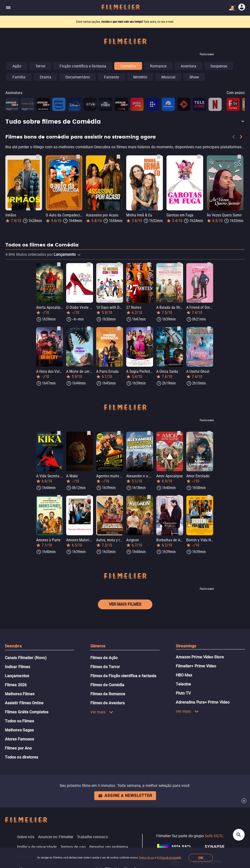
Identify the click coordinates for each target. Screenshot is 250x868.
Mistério (140, 77)
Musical (168, 77)
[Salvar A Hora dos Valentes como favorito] (59, 329)
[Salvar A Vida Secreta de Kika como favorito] (59, 433)
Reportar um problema (109, 847)
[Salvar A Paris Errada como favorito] (119, 329)
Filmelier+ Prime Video (196, 666)
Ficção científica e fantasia (83, 66)
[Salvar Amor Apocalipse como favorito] (179, 433)
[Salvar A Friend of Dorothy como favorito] (209, 265)
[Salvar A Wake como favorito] (89, 433)
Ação (17, 66)
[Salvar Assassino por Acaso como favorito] (118, 157)
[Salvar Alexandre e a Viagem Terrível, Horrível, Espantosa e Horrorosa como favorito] (149, 433)
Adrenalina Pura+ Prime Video (203, 702)
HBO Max (184, 675)
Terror (40, 66)
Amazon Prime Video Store (200, 657)
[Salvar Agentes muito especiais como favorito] (119, 433)
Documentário (78, 77)
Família (19, 77)
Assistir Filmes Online (24, 703)
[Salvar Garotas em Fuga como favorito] (199, 157)
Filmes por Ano (18, 748)
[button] (125, 122)
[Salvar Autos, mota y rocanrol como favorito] (119, 497)
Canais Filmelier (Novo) (26, 658)
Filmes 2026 (16, 685)
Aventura (188, 66)
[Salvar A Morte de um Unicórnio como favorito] (89, 329)
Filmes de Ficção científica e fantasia (123, 676)
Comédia (128, 66)
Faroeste (112, 77)
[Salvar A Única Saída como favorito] (179, 329)
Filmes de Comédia (107, 685)
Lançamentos (17, 676)
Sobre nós (26, 837)
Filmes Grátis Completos (27, 712)
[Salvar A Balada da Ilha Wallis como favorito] (179, 265)
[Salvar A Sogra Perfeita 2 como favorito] (149, 329)
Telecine (183, 684)
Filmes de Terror (105, 667)
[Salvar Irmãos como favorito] (38, 157)
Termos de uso (146, 858)
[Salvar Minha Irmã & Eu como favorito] (159, 157)
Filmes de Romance (108, 694)
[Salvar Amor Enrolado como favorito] (209, 433)
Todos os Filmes (19, 721)
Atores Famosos (19, 739)
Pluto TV (183, 693)
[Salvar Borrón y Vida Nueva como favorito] (209, 497)
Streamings (186, 646)
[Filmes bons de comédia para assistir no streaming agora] (125, 148)
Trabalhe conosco (92, 837)
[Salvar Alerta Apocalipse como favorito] (59, 265)
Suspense (219, 66)
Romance (158, 66)
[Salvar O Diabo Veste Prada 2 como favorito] (89, 265)
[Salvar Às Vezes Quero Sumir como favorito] (239, 157)
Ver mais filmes (125, 604)
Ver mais (102, 712)
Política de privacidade (169, 858)
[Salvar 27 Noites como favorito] (149, 265)
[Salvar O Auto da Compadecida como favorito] (78, 157)
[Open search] (239, 835)
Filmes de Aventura (108, 703)
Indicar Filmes (17, 667)
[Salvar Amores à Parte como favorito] (59, 497)
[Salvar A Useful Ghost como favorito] (209, 329)
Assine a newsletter (125, 796)
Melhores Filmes (20, 694)
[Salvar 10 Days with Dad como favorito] (119, 265)
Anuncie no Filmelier (56, 837)
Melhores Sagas (19, 730)
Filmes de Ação (104, 658)
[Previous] (234, 138)
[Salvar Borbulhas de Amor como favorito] (179, 497)
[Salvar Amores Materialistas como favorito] (89, 497)
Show (194, 77)
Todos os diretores (21, 757)
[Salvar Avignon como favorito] (149, 497)
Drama (46, 77)
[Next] (241, 138)
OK (201, 858)
